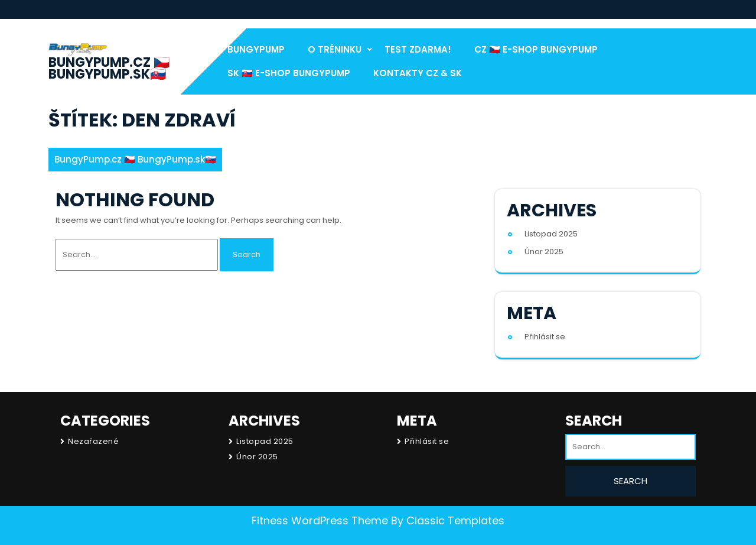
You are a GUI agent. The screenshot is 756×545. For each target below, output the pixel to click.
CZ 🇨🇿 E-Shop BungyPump (536, 49)
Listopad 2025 (551, 234)
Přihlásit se (545, 337)
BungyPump (256, 49)
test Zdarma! (418, 49)
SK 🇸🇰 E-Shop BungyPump (289, 73)
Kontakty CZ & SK (418, 73)
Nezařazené (93, 441)
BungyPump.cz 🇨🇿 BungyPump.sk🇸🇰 (109, 68)
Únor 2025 (544, 252)
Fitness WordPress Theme (320, 520)
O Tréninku (335, 49)
